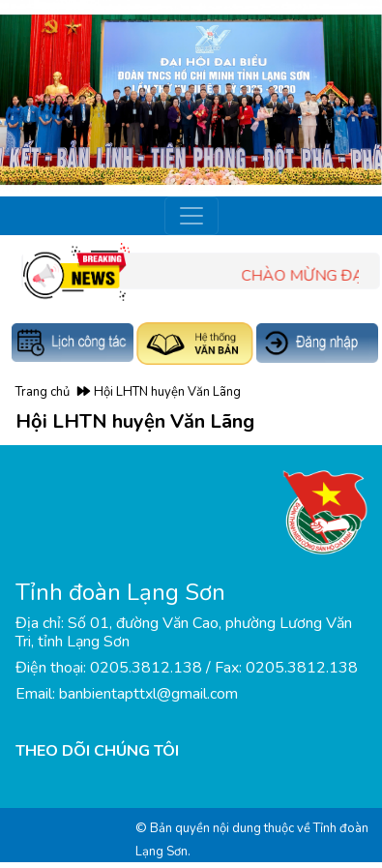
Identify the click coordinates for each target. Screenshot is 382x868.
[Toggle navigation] (191, 216)
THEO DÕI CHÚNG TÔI (97, 751)
